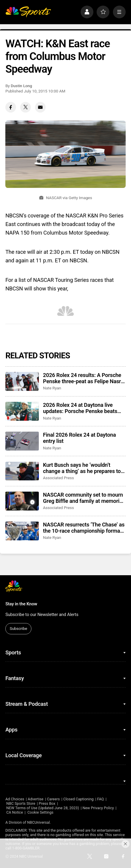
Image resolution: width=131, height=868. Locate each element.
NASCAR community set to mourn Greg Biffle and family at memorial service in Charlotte (83, 498)
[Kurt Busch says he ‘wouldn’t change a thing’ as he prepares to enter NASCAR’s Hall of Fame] (22, 471)
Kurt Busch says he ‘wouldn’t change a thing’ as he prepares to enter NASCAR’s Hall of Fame (82, 468)
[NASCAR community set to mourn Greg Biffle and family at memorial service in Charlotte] (22, 501)
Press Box (47, 803)
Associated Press (58, 478)
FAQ (101, 799)
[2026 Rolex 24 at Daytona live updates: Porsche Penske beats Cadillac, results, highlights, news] (22, 411)
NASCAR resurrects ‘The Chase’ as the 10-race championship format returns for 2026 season (84, 528)
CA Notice (15, 812)
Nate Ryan (52, 388)
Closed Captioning (79, 799)
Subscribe (19, 628)
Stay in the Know (21, 604)
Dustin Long (21, 86)
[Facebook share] (11, 107)
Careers (53, 799)
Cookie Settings (40, 812)
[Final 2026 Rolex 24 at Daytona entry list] (22, 441)
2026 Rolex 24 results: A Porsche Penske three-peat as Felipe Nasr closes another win (82, 378)
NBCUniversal (39, 822)
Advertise (36, 799)
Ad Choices (15, 799)
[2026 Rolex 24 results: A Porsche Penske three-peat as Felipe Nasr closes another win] (22, 381)
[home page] (28, 12)
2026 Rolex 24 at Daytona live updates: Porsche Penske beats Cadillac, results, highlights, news (82, 408)
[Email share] (40, 107)
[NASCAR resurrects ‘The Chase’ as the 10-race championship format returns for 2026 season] (22, 531)
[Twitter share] (25, 107)
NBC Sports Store (21, 803)
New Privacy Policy (98, 808)
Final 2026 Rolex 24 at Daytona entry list (79, 438)
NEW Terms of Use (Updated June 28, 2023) (43, 808)
